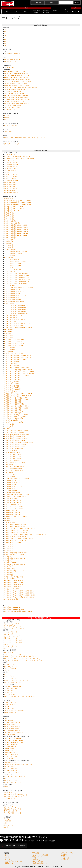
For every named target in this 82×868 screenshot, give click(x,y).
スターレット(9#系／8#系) (12, 452)
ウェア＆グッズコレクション (14, 861)
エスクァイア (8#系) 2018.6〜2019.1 (16, 309)
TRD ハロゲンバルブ (10, 753)
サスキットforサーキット (11, 807)
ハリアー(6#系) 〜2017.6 (12, 515)
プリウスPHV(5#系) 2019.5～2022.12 (16, 531)
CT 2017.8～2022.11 (11, 191)
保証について (9, 863)
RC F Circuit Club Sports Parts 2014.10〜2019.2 (19, 159)
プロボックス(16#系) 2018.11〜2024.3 (16, 553)
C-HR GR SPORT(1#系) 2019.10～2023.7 (17, 434)
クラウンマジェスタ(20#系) (13, 410)
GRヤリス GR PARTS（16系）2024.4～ (16, 77)
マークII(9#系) (8, 575)
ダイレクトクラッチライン (12, 726)
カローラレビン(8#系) (11, 392)
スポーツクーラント (10, 670)
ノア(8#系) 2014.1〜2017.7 (13, 488)
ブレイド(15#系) (9, 545)
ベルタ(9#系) (8, 557)
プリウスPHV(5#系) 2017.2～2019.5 (16, 533)
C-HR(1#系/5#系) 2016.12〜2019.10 (16, 438)
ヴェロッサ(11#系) (10, 285)
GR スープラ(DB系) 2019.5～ (13, 106)
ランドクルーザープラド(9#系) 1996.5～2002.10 (19, 597)
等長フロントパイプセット (12, 638)
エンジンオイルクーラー (11, 666)
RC (5, 31)
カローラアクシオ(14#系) (12, 362)
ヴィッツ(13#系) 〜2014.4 (13, 265)
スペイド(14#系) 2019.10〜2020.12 (15, 462)
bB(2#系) (7, 519)
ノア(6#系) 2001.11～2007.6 (13, 492)
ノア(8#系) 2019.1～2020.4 (13, 482)
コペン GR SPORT (10, 67)
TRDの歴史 (36, 853)
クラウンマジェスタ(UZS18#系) (14, 412)
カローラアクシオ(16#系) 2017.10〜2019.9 (18, 356)
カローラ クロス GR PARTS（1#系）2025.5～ (18, 73)
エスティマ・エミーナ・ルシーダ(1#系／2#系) (18, 328)
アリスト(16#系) (9, 217)
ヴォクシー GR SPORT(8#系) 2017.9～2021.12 (19, 287)
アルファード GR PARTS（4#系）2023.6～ (17, 79)
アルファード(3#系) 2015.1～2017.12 (16, 233)
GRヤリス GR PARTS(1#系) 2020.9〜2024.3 (18, 611)
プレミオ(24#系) (9, 551)
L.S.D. (6, 718)
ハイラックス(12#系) (11, 498)
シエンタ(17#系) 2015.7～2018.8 (15, 446)
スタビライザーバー (10, 694)
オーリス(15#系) (9, 338)
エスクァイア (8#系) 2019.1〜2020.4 (16, 307)
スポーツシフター (9, 767)
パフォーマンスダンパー (11, 678)
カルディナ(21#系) (10, 350)
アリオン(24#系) (9, 215)
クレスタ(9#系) (9, 426)
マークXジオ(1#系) (10, 569)
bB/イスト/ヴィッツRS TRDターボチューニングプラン (20, 656)
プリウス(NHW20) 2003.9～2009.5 (15, 537)
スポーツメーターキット (11, 745)
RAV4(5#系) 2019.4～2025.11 (14, 581)
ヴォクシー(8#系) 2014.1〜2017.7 (15, 297)
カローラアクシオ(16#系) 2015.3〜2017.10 (18, 358)
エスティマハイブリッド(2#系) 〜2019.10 (17, 324)
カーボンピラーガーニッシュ (13, 626)
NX (5, 41)
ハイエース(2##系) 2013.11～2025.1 (16, 496)
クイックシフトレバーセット (13, 813)
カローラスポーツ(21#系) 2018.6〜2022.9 (17, 368)
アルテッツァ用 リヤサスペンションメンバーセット (19, 696)
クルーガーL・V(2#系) (11, 420)
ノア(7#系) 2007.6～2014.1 (13, 490)
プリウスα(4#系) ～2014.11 (13, 543)
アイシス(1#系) (9, 199)
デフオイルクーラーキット (12, 730)
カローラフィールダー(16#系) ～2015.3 (17, 376)
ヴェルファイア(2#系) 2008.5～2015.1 (16, 283)
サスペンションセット (11, 688)
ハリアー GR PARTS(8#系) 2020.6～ (15, 102)
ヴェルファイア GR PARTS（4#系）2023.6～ (18, 81)
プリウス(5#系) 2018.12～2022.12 (15, 525)
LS (5, 33)
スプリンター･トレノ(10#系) (13, 456)
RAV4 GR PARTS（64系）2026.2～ (15, 71)
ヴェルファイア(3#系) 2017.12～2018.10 (17, 279)
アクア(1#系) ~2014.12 (12, 211)
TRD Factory (8, 132)
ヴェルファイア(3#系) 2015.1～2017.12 (17, 281)
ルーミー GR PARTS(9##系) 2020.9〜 (16, 96)
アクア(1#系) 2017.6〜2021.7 (14, 207)
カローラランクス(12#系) (12, 382)
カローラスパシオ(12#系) (12, 366)
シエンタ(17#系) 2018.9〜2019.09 (15, 444)
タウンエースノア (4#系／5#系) (14, 470)
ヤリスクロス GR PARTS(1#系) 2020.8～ (17, 98)
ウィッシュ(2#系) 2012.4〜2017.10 (15, 251)
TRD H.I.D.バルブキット (11, 751)
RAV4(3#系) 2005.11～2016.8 (14, 583)
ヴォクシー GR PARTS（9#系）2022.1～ (16, 90)
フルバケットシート (10, 825)
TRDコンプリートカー (11, 793)
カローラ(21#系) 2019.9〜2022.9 (15, 354)
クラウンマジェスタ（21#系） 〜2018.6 (17, 406)
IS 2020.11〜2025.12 (11, 175)
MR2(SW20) (8, 332)
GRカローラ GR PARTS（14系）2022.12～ (17, 86)
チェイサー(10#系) (10, 474)
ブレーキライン (9, 706)
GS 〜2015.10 (9, 173)
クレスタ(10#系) (9, 424)
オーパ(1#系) (8, 334)
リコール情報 (38, 2)
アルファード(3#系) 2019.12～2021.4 (16, 227)
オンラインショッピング (11, 144)
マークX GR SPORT (10, 563)
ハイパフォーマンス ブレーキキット (15, 710)
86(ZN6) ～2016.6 (10, 61)
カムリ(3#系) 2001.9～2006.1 (14, 346)
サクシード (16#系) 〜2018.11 (14, 432)
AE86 (5, 823)
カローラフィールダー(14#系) (13, 378)
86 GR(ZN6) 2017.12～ (11, 110)
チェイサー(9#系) (9, 476)
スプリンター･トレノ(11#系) (13, 454)
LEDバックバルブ (9, 759)
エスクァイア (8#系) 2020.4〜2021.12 (16, 305)
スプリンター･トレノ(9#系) (12, 458)
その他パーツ (8, 827)
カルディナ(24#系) (10, 348)
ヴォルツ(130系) (9, 303)
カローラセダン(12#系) (11, 364)
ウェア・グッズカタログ (11, 126)
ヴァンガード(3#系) (10, 249)
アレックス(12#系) (10, 239)
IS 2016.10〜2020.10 (11, 177)
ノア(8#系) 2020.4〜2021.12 (13, 480)
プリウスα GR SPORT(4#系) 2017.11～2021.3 (19, 539)
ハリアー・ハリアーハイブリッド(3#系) (16, 517)
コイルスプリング (9, 690)
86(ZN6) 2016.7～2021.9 (12, 59)
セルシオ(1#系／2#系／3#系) (13, 468)
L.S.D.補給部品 (8, 720)
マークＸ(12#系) (9, 567)
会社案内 (35, 859)
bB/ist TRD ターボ (9, 799)
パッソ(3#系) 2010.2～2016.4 (14, 507)
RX (5, 39)
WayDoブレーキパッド (11, 704)
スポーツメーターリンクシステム (14, 743)
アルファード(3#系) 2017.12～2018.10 (16, 231)
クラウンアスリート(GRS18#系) (14, 404)
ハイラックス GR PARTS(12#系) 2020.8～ (17, 100)
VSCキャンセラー (9, 735)
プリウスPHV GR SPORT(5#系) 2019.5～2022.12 (20, 529)
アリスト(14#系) (9, 219)
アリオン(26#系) (9, 213)
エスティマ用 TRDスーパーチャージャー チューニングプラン (22, 658)
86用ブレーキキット (10, 712)
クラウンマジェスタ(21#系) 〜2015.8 (16, 408)
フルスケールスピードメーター (13, 741)
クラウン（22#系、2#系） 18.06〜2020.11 (18, 396)
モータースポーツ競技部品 (40, 855)
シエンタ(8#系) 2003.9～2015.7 (14, 448)
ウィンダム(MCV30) (10, 271)
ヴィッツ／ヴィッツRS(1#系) (13, 269)
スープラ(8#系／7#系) (11, 450)
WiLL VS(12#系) (9, 257)
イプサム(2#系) (9, 245)
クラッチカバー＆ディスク (12, 722)
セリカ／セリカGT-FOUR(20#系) (14, 466)
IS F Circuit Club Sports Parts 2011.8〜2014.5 (18, 157)
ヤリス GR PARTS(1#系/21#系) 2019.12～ (17, 104)
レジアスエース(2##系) (11, 599)
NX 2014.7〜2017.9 (10, 189)
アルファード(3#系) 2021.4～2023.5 (16, 225)
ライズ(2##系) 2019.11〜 (12, 53)
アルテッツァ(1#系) (10, 221)
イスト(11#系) (8, 241)
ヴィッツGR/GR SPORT (12, 259)
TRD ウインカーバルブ (11, 755)
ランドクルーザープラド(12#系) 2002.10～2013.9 (20, 595)
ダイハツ (8, 859)
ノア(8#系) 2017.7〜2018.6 (13, 486)
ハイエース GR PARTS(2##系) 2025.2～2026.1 (19, 494)
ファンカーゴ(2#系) (10, 523)
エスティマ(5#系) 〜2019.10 (13, 316)
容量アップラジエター (11, 668)
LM (5, 45)
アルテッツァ (8, 819)
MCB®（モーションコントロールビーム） (17, 680)
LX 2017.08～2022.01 (11, 181)
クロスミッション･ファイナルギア (14, 733)
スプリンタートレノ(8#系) (12, 460)
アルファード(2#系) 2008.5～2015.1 (16, 235)
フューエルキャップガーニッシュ (14, 628)
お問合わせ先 (65, 859)
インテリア (7, 120)
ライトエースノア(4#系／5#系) (14, 577)
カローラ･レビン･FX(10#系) (13, 388)
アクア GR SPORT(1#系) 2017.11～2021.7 (18, 203)
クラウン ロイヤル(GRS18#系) (13, 418)
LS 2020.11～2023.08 (11, 163)
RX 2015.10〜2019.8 (11, 185)
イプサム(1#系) (9, 247)
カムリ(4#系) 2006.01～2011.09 (14, 344)
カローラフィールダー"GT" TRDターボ (16, 795)
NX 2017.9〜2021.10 (11, 187)
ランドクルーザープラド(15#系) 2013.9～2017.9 (19, 593)
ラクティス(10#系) (10, 579)
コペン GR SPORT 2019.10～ (13, 108)
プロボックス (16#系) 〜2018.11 (14, 555)
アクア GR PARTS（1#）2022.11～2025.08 (17, 201)
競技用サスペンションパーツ (13, 809)
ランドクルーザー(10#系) (12, 589)
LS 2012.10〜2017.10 (11, 167)
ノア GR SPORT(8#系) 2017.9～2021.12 (17, 478)
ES (5, 35)
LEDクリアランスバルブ (11, 757)
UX (5, 43)
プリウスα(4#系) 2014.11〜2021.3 (15, 541)
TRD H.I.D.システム (10, 749)
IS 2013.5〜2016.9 (10, 179)
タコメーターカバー (10, 747)
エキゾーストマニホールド (12, 636)
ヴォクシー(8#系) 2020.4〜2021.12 (15, 289)
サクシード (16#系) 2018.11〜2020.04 (16, 430)
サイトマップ (65, 857)
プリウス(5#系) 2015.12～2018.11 (15, 527)
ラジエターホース (9, 664)
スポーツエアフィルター (11, 632)
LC (5, 29)
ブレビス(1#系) (9, 547)
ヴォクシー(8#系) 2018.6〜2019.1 (15, 293)
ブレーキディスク (9, 708)
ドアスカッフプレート (11, 771)
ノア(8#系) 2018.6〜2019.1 (13, 484)
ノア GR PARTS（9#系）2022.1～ (14, 92)
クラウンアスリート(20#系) (13, 402)
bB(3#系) (7, 521)
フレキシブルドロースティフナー (14, 682)
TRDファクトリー (38, 857)
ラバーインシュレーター (11, 811)
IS (4, 37)
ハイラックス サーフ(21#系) (13, 501)
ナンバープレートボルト (11, 781)
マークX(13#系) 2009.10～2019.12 (15, 565)
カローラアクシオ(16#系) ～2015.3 (15, 360)
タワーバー (7, 674)
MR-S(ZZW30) (9, 330)
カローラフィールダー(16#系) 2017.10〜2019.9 (19, 372)
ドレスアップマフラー (11, 644)
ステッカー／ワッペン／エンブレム (15, 777)
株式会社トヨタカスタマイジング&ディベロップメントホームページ (24, 138)
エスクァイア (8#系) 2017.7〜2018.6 (16, 311)
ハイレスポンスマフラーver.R (13, 642)
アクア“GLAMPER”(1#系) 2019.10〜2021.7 (18, 205)
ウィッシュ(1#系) (9, 255)
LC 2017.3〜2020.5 (10, 155)
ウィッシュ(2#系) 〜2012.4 (13, 253)
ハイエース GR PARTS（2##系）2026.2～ (17, 75)
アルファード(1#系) (10, 237)
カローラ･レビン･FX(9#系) (12, 390)
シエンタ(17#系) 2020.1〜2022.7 (15, 440)
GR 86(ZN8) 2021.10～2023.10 (14, 609)
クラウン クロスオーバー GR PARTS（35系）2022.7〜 (20, 88)
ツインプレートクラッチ (11, 728)
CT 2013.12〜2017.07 (11, 193)
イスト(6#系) (8, 243)
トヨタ (7, 855)
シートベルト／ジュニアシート (13, 773)
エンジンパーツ (9, 652)
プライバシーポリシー (68, 853)
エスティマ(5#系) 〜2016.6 (13, 318)
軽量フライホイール (10, 724)
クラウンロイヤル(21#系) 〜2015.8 (15, 416)
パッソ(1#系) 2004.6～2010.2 (14, 509)
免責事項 (64, 855)
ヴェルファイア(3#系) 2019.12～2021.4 (17, 275)
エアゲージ (7, 779)
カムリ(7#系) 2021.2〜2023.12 (14, 340)
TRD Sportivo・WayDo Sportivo (13, 686)
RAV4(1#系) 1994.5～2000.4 (13, 587)
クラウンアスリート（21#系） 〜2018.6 (17, 398)
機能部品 (7, 118)
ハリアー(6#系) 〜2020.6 (12, 513)
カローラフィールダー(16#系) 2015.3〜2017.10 (19, 374)
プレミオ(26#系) (10, 549)
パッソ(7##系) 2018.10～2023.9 (14, 505)
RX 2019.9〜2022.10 (11, 183)
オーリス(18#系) (9, 336)
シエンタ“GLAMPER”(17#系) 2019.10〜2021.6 (19, 442)
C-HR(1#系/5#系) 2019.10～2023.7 (15, 436)
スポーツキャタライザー (11, 646)
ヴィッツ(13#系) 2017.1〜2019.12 (15, 261)
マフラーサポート (9, 648)
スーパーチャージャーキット (13, 654)
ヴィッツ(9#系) (9, 267)
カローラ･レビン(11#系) (12, 386)
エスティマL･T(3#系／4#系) (13, 322)
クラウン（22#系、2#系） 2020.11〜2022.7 (18, 394)
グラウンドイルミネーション (13, 783)
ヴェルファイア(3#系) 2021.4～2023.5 (16, 273)
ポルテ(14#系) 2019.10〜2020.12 (15, 559)
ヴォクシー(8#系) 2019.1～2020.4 (15, 291)
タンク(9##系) (8, 472)
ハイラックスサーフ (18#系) (13, 503)
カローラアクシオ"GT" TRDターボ (14, 797)
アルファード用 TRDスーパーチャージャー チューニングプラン (23, 660)
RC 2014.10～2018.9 (11, 161)
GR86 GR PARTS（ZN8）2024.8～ (14, 94)
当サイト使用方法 (38, 861)
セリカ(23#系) (8, 464)
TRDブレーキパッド (10, 702)
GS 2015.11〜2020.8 (11, 171)
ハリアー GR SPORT (11, 511)
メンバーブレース (9, 676)
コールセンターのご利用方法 (15, 846)
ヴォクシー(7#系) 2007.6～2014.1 (15, 299)
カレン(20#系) (8, 352)
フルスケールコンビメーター (13, 739)
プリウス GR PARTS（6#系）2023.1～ (16, 83)
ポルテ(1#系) (8, 561)
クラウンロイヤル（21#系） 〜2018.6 (16, 414)
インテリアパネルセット (11, 769)
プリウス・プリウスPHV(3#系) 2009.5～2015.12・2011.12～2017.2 (25, 535)
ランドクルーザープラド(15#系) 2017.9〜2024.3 (19, 591)
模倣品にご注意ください (40, 863)
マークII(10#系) (9, 573)
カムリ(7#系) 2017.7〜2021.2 (14, 342)
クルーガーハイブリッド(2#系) (13, 422)
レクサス (8, 857)
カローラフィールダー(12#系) (13, 380)
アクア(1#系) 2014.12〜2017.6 (14, 209)
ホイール (7, 116)
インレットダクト (9, 634)
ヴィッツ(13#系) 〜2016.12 (13, 263)
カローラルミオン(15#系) (12, 384)
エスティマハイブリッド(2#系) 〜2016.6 (17, 320)
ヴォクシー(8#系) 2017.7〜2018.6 (15, 295)
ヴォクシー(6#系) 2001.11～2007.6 (15, 301)
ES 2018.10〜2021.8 (11, 169)
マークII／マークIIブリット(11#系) (15, 571)
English (51, 2)
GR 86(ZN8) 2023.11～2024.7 (14, 607)
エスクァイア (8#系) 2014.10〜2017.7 (16, 313)
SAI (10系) (7, 428)
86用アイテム (8, 787)
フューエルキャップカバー (12, 624)
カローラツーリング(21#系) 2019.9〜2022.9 (18, 370)
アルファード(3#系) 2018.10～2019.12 (16, 229)
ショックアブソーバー (11, 692)
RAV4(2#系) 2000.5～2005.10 (14, 585)
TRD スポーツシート (10, 763)
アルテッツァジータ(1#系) (12, 223)
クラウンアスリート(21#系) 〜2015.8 (16, 400)
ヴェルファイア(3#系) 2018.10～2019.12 (17, 277)
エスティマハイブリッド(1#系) (13, 326)
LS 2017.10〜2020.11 (11, 165)
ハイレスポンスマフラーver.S (13, 640)
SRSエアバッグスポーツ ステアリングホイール (18, 765)
